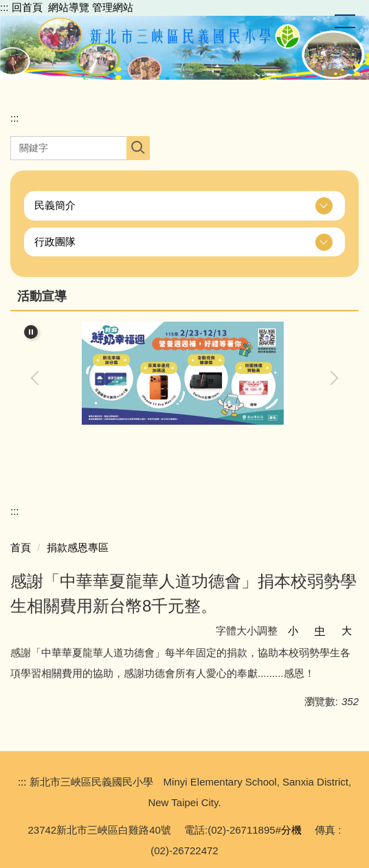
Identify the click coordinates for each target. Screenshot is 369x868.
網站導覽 (69, 7)
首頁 (21, 547)
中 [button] (320, 631)
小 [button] (293, 631)
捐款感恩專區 (78, 547)
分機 (291, 830)
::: (4, 7)
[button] (184, 206)
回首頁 (27, 7)
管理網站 (113, 7)
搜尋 (138, 148)
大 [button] (347, 631)
